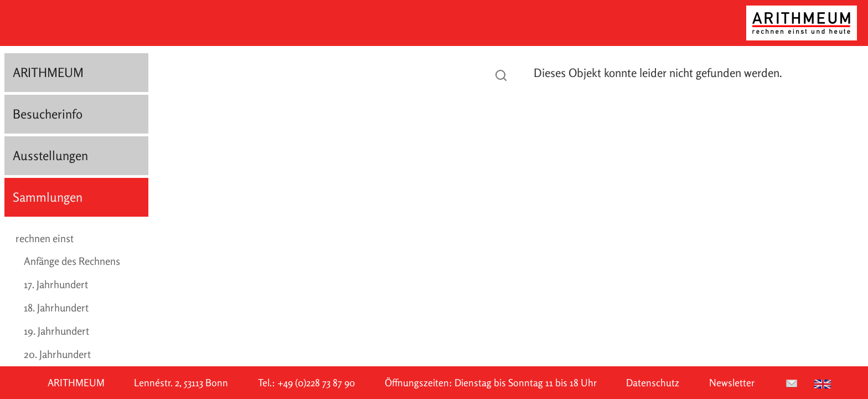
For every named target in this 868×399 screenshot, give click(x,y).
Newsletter (732, 383)
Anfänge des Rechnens (72, 261)
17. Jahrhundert (56, 284)
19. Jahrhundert (56, 331)
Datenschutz (653, 383)
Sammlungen (48, 197)
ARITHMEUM (48, 72)
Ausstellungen (50, 155)
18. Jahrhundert (56, 308)
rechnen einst (45, 238)
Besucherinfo (48, 114)
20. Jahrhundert (57, 354)
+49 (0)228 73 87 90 (316, 383)
